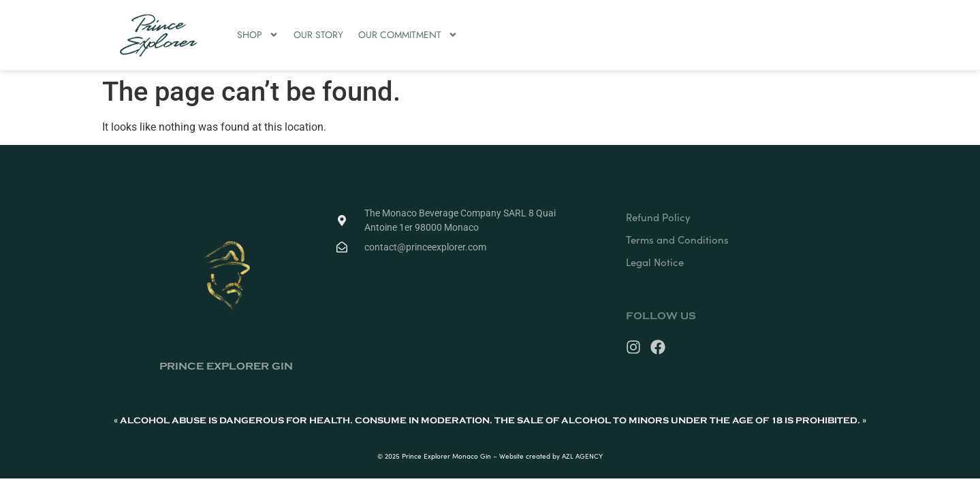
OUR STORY (318, 35)
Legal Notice (655, 262)
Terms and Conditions (677, 240)
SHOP (258, 35)
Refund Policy (658, 217)
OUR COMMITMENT (408, 35)
